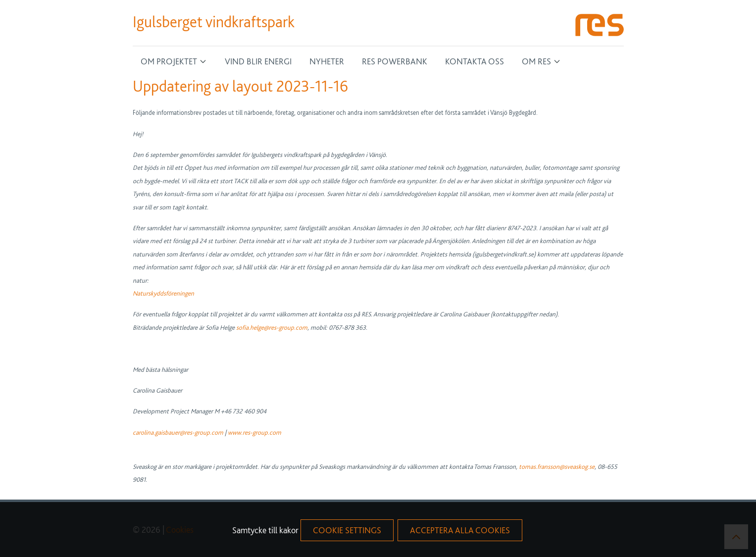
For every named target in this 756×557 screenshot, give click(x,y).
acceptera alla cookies (460, 530)
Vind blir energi (258, 61)
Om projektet (169, 61)
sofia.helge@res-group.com (272, 327)
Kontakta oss (475, 61)
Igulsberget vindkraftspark (214, 22)
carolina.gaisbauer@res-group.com (179, 432)
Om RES (536, 61)
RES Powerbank (395, 61)
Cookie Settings (347, 530)
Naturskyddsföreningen (163, 293)
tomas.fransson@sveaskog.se (557, 466)
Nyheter (327, 61)
